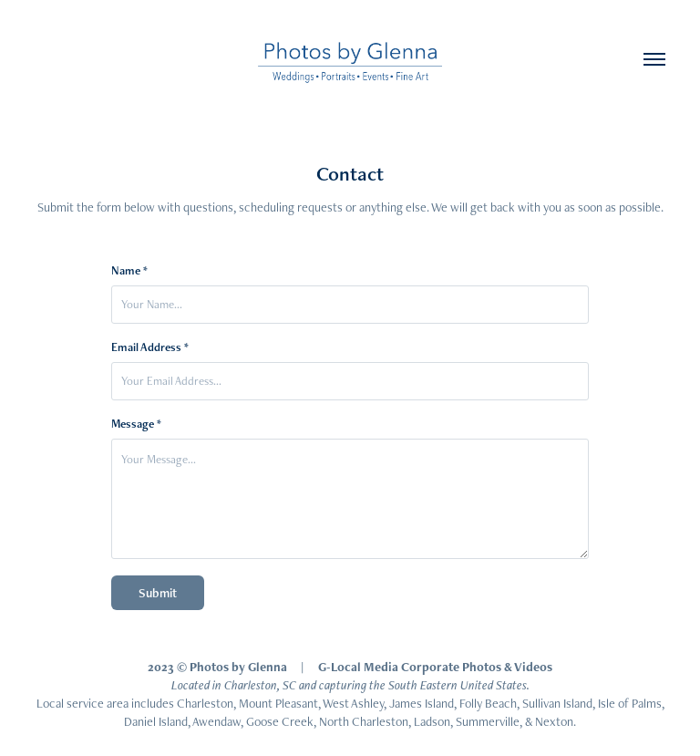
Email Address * (150, 347)
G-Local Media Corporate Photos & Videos (435, 667)
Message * (136, 424)
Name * (129, 271)
